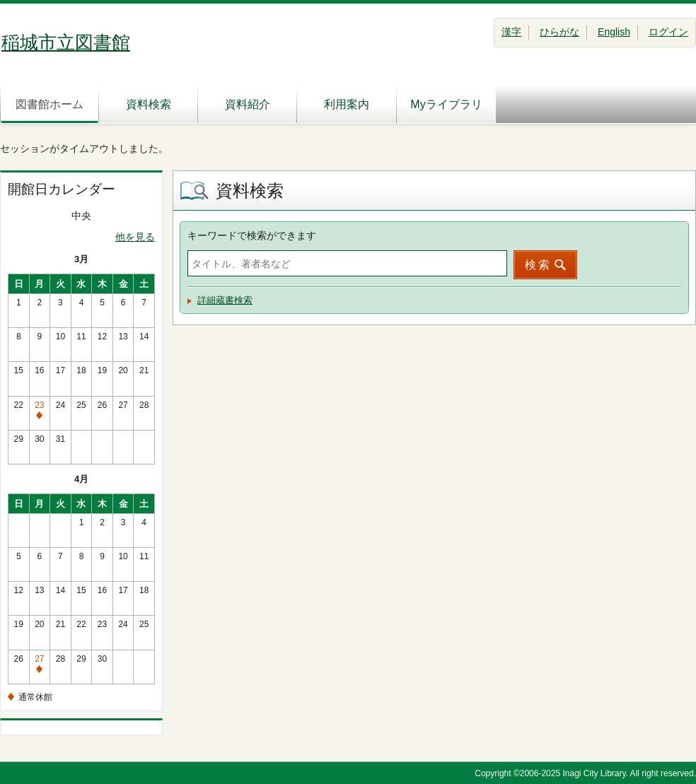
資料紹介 (248, 104)
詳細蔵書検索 (225, 300)
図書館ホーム (50, 104)
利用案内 (347, 104)
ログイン (668, 32)
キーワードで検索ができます (252, 235)
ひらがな (559, 32)
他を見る (135, 237)
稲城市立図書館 (66, 42)
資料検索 (149, 104)
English (614, 32)
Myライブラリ (446, 104)
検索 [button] (538, 265)
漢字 (511, 32)
